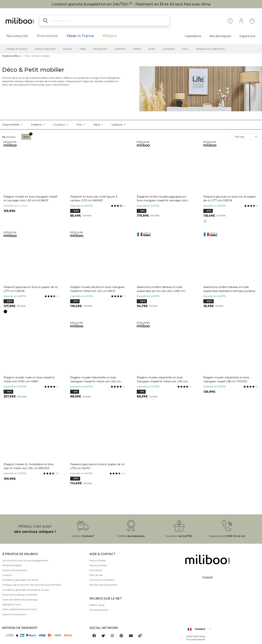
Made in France (80, 36)
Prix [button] (80, 125)
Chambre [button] (120, 49)
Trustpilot (208, 577)
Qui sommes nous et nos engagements (25, 561)
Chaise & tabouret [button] (45, 49)
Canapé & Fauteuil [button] (17, 49)
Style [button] (97, 125)
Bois (27, 136)
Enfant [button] (137, 49)
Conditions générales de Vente (20, 580)
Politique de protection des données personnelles (32, 585)
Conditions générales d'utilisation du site (26, 590)
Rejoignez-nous (11, 604)
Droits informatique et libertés (20, 595)
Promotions (47, 36)
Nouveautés (17, 36)
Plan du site (96, 575)
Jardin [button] (152, 49)
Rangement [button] (100, 49)
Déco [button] (185, 49)
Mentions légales (12, 565)
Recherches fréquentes (103, 585)
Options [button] (117, 125)
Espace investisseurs (14, 614)
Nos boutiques (220, 36)
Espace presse (98, 565)
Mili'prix (110, 36)
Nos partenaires (99, 610)
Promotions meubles (102, 580)
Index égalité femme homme (19, 609)
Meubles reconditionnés (210, 49)
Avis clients (96, 570)
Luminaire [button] (169, 49)
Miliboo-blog (97, 605)
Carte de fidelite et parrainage (20, 600)
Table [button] (83, 49)
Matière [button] (37, 125)
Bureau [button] (67, 49)
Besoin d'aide (98, 561)
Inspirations (193, 36)
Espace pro (247, 36)
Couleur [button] (60, 125)
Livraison (7, 575)
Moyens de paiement (15, 570)
